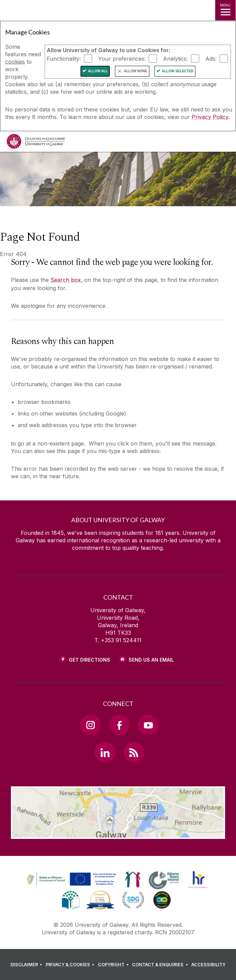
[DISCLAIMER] (27, 965)
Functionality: (64, 59)
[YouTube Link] (148, 725)
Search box (66, 280)
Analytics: (175, 59)
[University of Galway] (36, 143)
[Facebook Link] (119, 725)
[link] (133, 879)
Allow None (135, 71)
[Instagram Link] (90, 725)
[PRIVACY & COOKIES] (71, 965)
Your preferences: (122, 59)
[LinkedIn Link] (105, 752)
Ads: (211, 59)
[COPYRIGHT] (114, 965)
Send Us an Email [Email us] (151, 660)
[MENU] (225, 10)
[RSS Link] (134, 752)
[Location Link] (118, 834)
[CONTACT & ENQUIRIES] (161, 965)
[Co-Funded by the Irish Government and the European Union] (72, 886)
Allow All (98, 71)
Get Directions (90, 660)
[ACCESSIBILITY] (208, 965)
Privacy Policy (210, 117)
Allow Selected (178, 71)
